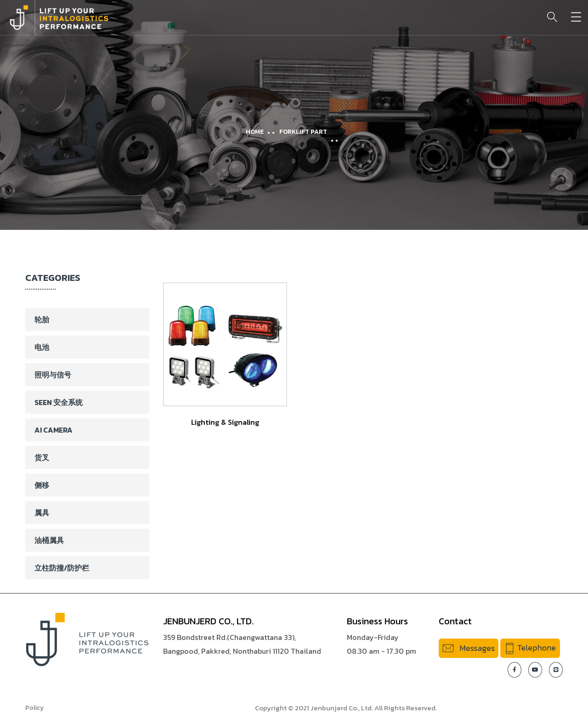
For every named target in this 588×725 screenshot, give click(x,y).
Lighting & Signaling (225, 422)
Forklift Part (303, 132)
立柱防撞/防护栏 (62, 568)
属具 (42, 513)
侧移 (42, 485)
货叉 (42, 457)
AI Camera (54, 430)
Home (255, 132)
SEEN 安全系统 (59, 402)
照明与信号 (53, 375)
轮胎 (42, 320)
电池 (42, 347)
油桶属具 (49, 540)
